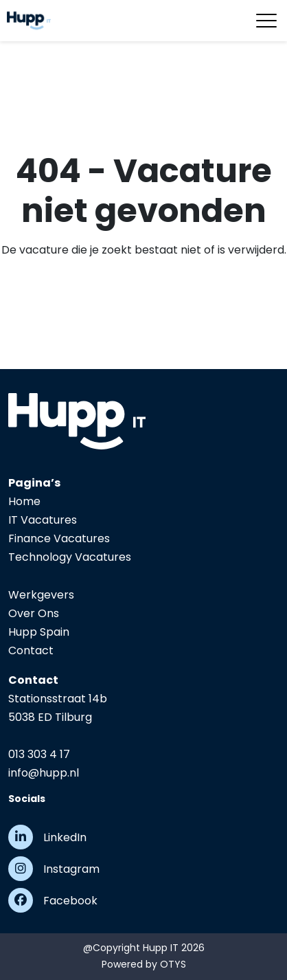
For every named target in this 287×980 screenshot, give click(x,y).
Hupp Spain (39, 632)
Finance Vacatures (59, 538)
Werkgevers (41, 595)
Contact (31, 650)
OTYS (173, 964)
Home (24, 501)
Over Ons (34, 613)
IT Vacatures (43, 520)
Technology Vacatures (70, 557)
